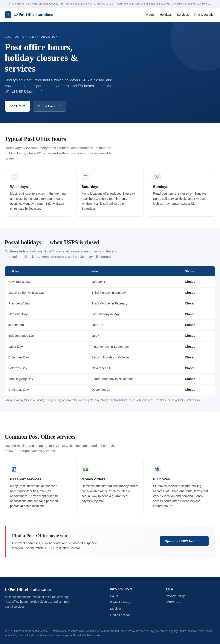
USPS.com (173, 602)
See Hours (17, 106)
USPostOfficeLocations (29, 15)
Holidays (166, 15)
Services (183, 15)
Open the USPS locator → (184, 541)
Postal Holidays (120, 602)
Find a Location (205, 15)
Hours (150, 15)
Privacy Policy (175, 596)
